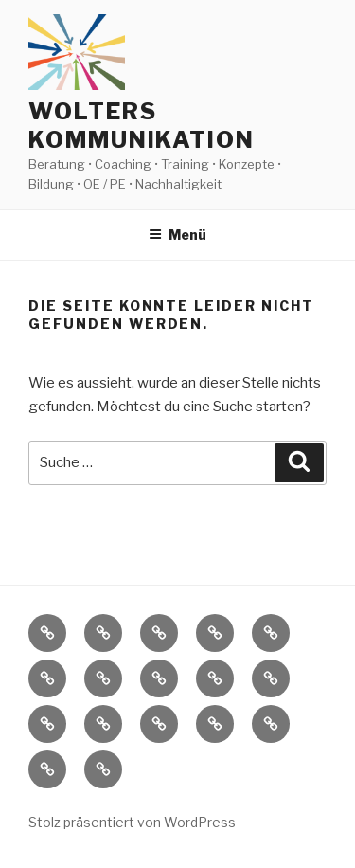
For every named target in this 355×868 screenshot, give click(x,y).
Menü (177, 235)
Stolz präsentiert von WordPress (132, 822)
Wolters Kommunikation (142, 126)
